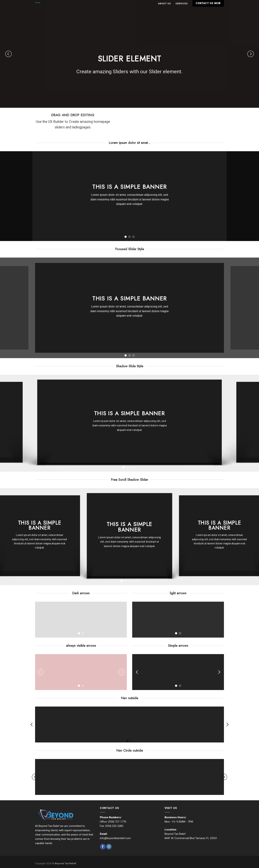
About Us (164, 3)
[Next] (251, 54)
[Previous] (8, 54)
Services (181, 3)
